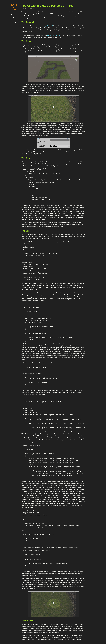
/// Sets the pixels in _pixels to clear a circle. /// (43, 403)
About (13, 14)
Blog (13, 17)
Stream (14, 23)
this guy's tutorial (48, 26)
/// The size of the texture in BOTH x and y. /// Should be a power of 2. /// (41, 256)
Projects (14, 20)
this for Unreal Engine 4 (54, 35)
